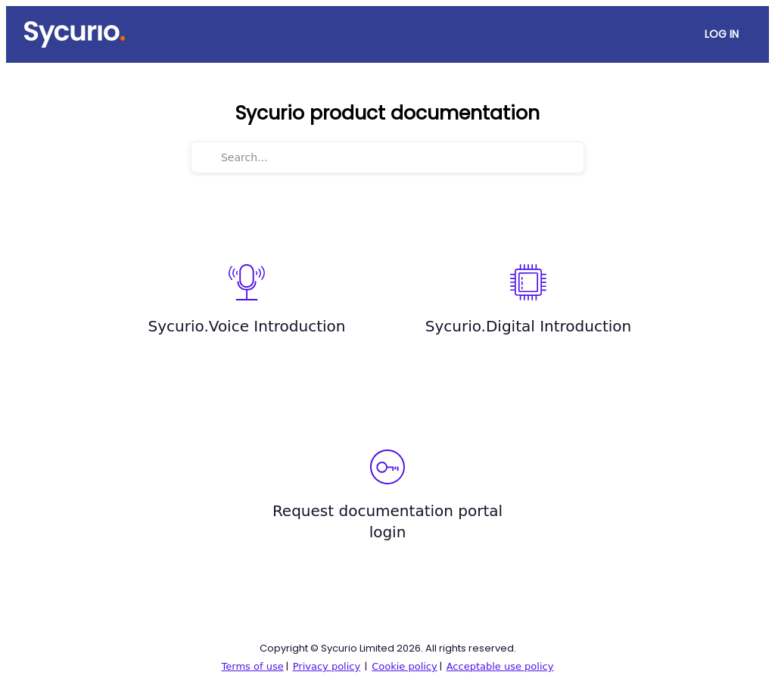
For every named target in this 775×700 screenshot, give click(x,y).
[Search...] (398, 157)
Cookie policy (405, 666)
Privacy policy (327, 666)
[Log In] (722, 34)
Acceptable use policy (500, 666)
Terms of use (253, 666)
